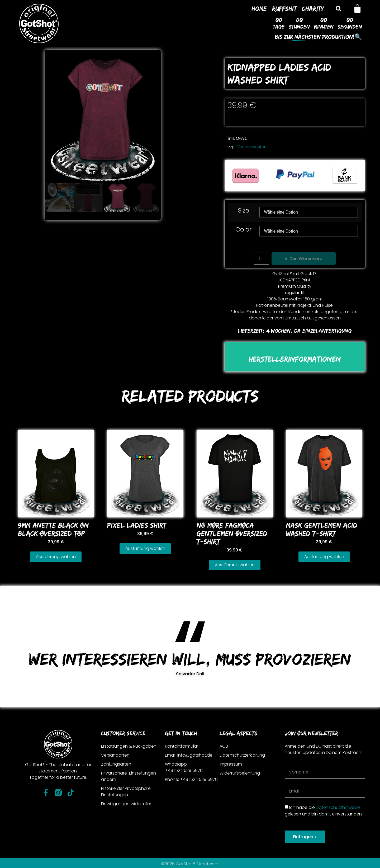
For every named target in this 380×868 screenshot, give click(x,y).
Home (259, 8)
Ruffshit (284, 8)
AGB (224, 746)
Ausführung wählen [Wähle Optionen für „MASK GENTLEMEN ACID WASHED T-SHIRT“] (324, 557)
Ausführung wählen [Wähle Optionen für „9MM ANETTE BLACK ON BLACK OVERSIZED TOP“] (56, 557)
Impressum (231, 764)
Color (244, 230)
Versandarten (115, 755)
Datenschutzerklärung (242, 755)
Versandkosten (252, 147)
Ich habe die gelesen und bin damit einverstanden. (324, 811)
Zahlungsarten (116, 764)
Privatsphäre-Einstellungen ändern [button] (129, 776)
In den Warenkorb (304, 259)
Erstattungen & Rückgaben (129, 746)
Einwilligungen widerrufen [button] (127, 804)
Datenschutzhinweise (338, 807)
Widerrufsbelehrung (240, 773)
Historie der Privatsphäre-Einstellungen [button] (127, 792)
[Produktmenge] (262, 258)
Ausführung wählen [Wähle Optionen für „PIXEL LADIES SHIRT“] (145, 548)
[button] (338, 9)
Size (244, 211)
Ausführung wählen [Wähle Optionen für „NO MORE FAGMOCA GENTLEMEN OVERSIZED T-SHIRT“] (235, 565)
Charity (313, 8)
